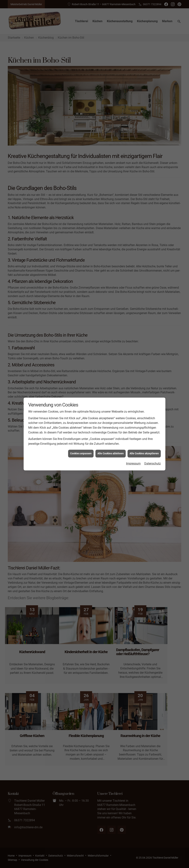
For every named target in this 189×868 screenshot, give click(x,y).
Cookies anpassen (81, 447)
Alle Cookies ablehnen (111, 447)
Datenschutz (153, 457)
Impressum (133, 457)
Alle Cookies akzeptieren (144, 447)
